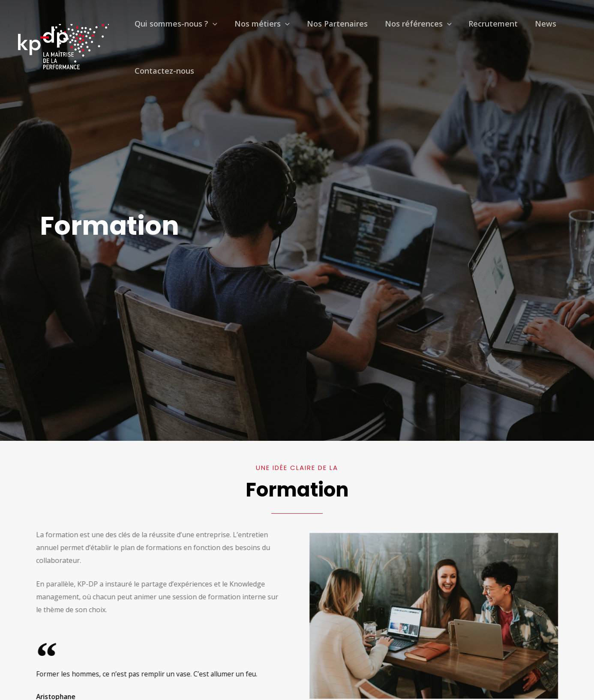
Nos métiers (249, 28)
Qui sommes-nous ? (172, 28)
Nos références (388, 28)
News (498, 28)
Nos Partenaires (316, 28)
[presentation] (208, 28)
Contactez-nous (160, 84)
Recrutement (454, 28)
